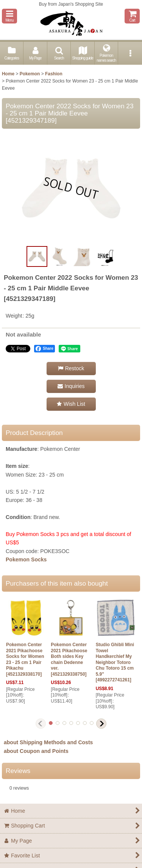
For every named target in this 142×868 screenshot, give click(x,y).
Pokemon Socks (26, 559)
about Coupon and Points (36, 751)
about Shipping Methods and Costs (48, 742)
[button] (9, 16)
